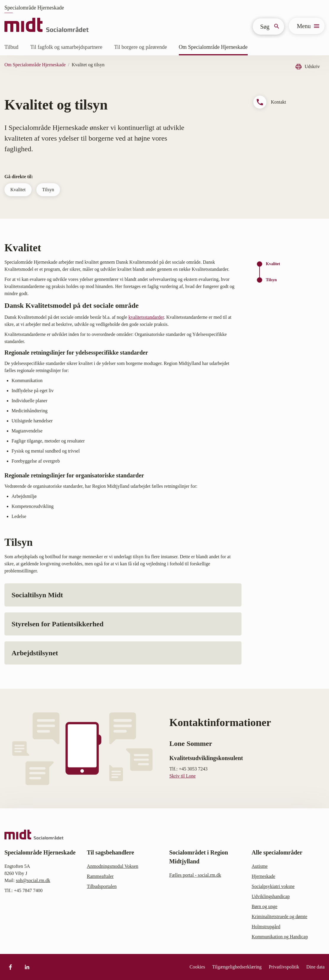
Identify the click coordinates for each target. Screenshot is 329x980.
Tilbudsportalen (102, 886)
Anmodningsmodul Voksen (113, 866)
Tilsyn (48, 190)
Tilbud (11, 47)
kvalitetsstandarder (146, 317)
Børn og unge (264, 906)
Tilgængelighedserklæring (237, 967)
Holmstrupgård (266, 927)
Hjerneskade (263, 876)
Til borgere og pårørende (140, 47)
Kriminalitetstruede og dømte (279, 917)
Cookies (197, 967)
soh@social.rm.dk (33, 880)
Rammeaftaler (100, 876)
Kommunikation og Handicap (280, 937)
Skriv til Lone (183, 776)
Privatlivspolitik (284, 967)
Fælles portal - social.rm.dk (195, 875)
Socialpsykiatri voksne (273, 886)
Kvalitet (18, 190)
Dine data (315, 967)
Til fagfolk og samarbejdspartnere (66, 47)
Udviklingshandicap (271, 896)
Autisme (260, 866)
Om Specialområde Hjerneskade (213, 47)
